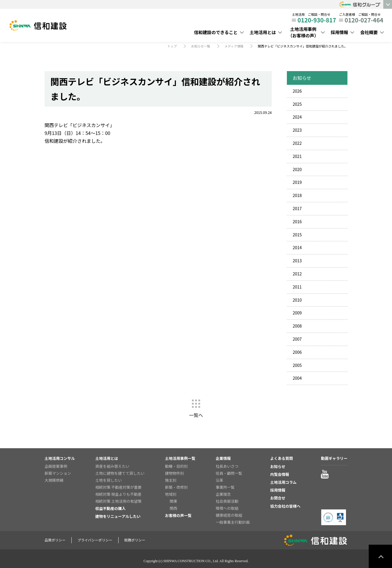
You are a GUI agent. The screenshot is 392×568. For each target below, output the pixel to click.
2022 (297, 143)
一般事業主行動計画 (233, 522)
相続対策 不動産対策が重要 (118, 487)
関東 (173, 501)
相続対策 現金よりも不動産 (118, 494)
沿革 (220, 480)
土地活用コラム (284, 482)
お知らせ (278, 466)
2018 (297, 195)
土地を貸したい (108, 480)
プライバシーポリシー (95, 540)
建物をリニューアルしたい (118, 516)
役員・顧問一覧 (229, 473)
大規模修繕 (54, 480)
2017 (297, 208)
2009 (297, 313)
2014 (297, 247)
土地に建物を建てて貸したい (120, 473)
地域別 (171, 494)
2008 (297, 326)
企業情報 (223, 458)
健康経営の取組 (229, 515)
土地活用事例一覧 (180, 458)
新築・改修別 (176, 487)
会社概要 (369, 32)
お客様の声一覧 (178, 515)
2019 (297, 182)
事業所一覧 (225, 487)
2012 (297, 274)
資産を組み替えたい (112, 466)
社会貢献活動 (227, 501)
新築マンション (58, 473)
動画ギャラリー (334, 458)
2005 (297, 365)
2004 (297, 378)
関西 (173, 508)
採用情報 (339, 32)
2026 (297, 91)
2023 (297, 130)
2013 (297, 261)
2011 (297, 287)
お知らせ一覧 (201, 46)
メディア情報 (234, 46)
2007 (297, 339)
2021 (297, 156)
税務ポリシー (135, 540)
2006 (297, 352)
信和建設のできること (216, 32)
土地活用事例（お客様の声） (303, 32)
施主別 (171, 480)
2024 (297, 117)
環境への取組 (227, 508)
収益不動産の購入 (110, 508)
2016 (297, 221)
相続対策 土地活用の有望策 (118, 501)
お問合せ (278, 498)
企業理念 (223, 494)
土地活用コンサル (60, 458)
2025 (297, 104)
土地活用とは (263, 32)
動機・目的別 (176, 466)
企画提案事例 (56, 466)
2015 (297, 235)
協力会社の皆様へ (285, 506)
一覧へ (196, 415)
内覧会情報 (280, 474)
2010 (297, 300)
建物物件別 (174, 473)
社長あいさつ (227, 466)
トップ (172, 46)
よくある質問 (282, 458)
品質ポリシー (55, 540)
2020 (297, 169)
